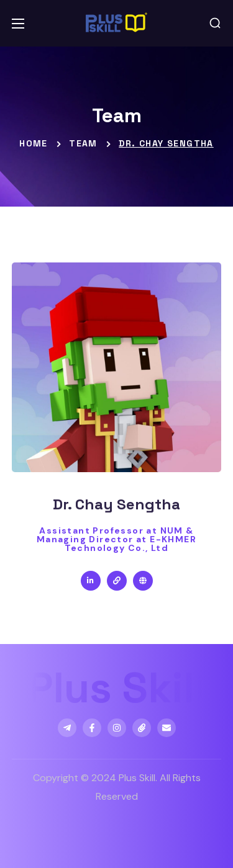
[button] (215, 24)
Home (34, 143)
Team (83, 143)
